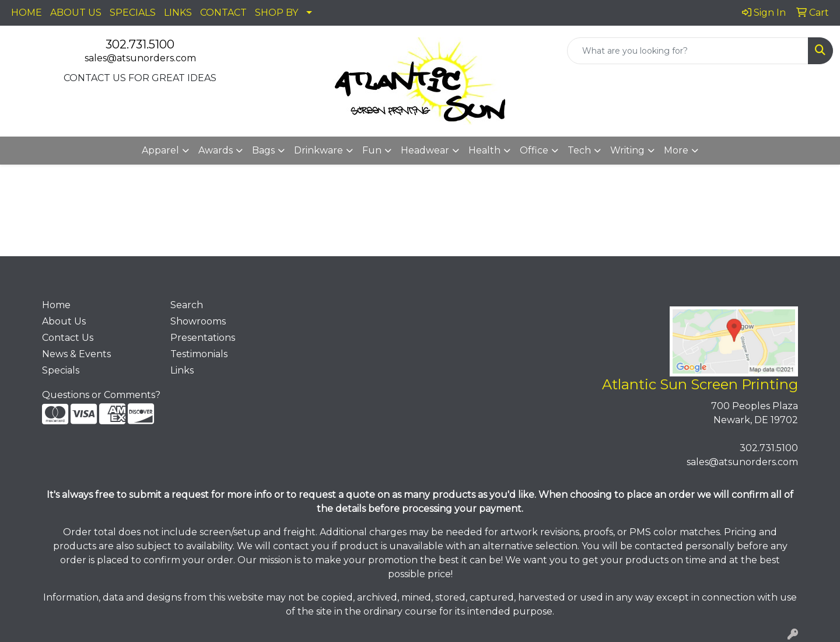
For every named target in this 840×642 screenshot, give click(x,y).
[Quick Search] (688, 51)
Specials (61, 370)
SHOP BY (276, 13)
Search (187, 305)
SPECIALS (133, 13)
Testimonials (199, 354)
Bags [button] (263, 150)
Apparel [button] (160, 150)
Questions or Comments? (101, 395)
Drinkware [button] (318, 150)
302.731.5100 (140, 44)
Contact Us (68, 338)
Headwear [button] (425, 150)
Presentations (203, 338)
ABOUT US (76, 13)
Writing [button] (627, 150)
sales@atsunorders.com (140, 58)
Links (182, 370)
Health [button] (484, 150)
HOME (27, 13)
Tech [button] (579, 150)
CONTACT (223, 13)
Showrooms (198, 321)
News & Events (76, 354)
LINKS (178, 13)
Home (56, 305)
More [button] (676, 150)
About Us (64, 321)
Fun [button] (372, 150)
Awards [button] (216, 150)
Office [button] (534, 150)
